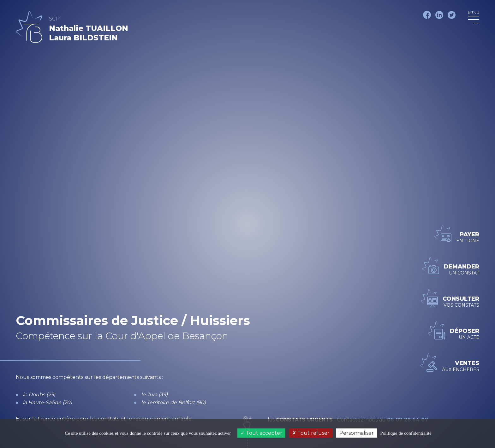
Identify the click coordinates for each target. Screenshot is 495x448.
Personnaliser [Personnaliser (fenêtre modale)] (357, 433)
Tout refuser (311, 433)
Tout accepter (261, 433)
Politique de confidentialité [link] (406, 433)
